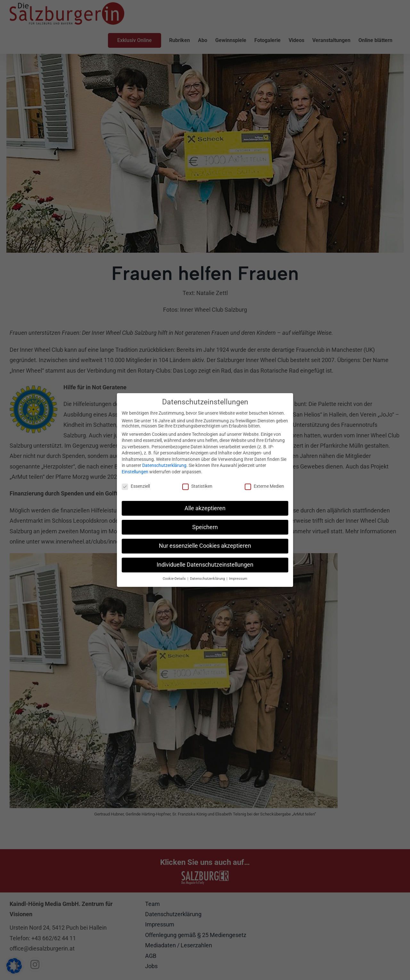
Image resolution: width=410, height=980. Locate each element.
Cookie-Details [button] (175, 578)
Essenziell (136, 486)
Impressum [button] (238, 578)
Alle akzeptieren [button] (205, 508)
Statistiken (197, 486)
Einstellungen (135, 471)
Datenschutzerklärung (164, 465)
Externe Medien (264, 486)
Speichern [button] (205, 527)
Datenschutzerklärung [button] (208, 578)
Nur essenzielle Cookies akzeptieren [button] (205, 546)
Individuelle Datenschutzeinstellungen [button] (205, 565)
